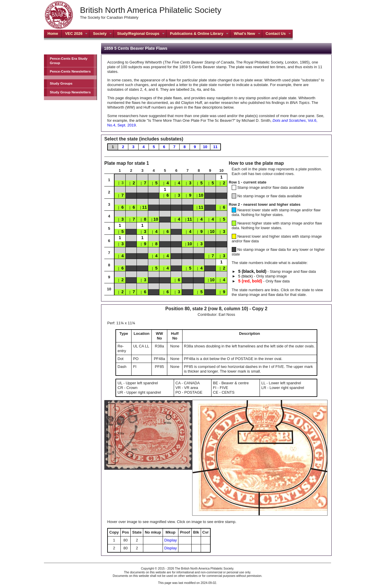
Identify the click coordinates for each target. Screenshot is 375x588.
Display (171, 540)
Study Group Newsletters (70, 92)
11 (215, 147)
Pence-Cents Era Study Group (69, 60)
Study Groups (61, 83)
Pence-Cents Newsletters (70, 71)
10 (205, 147)
